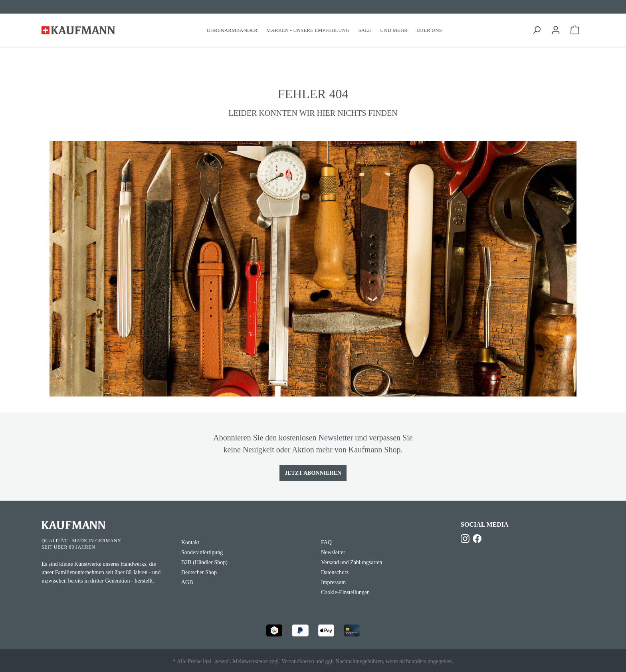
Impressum (333, 582)
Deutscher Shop (199, 572)
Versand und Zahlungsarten (352, 562)
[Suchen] (537, 30)
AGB (187, 582)
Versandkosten (298, 661)
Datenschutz (335, 572)
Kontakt (190, 542)
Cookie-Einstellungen (345, 592)
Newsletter (333, 552)
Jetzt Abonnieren (313, 473)
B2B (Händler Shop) (204, 562)
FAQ (326, 542)
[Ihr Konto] (556, 30)
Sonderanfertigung (202, 552)
